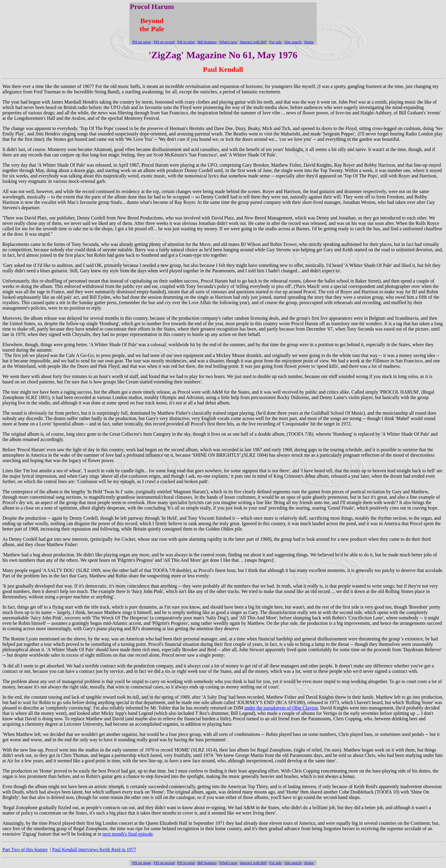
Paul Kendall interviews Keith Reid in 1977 (94, 850)
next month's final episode (128, 834)
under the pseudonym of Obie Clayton (281, 708)
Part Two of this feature (25, 850)
